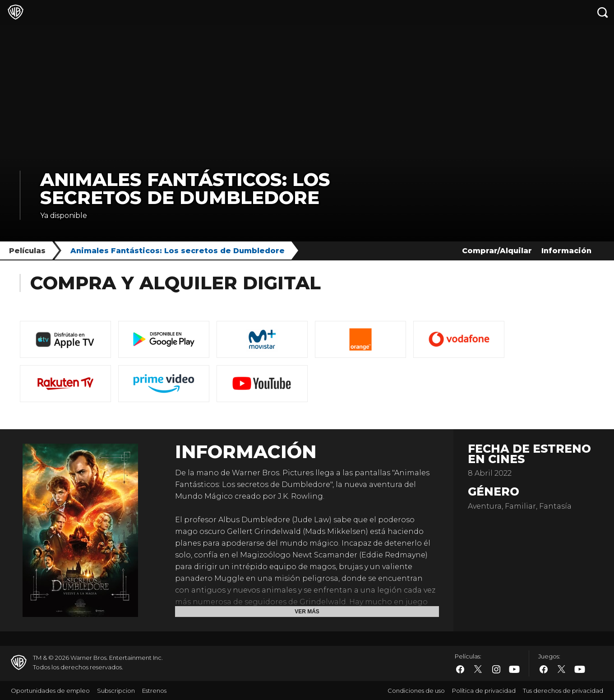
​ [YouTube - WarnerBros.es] (514, 670)
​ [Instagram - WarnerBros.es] (496, 669)
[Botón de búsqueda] (603, 12)
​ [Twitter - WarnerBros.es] (478, 669)
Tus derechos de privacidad (563, 691)
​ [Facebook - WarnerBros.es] (460, 669)
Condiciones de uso (416, 691)
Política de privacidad (484, 691)
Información (566, 251)
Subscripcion (116, 691)
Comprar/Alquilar (497, 251)
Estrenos (154, 691)
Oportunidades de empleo (50, 691)
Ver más (307, 612)
